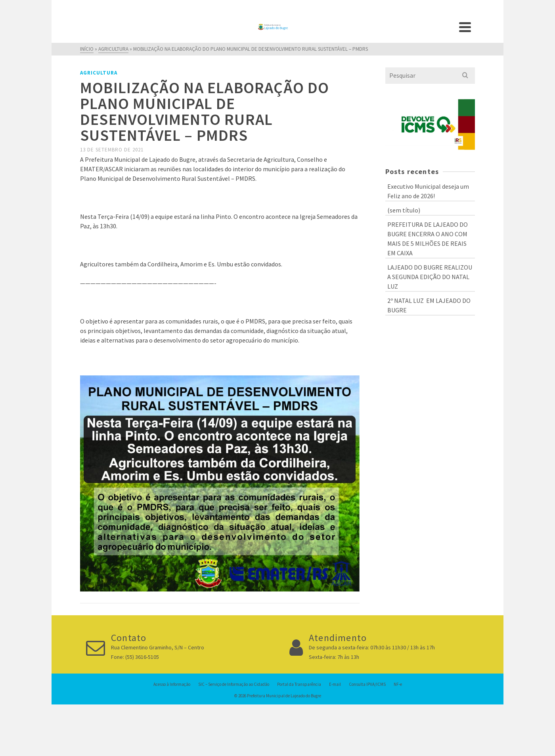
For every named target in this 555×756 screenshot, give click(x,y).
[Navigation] (465, 27)
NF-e (398, 684)
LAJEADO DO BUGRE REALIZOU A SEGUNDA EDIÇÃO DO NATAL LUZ (430, 277)
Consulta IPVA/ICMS (367, 684)
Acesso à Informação (172, 684)
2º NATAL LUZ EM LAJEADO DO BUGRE (429, 305)
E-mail (335, 684)
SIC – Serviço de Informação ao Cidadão (234, 684)
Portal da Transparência (299, 684)
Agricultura (99, 73)
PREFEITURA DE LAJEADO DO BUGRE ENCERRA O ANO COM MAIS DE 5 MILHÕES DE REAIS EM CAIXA (428, 239)
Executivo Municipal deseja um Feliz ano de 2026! (428, 191)
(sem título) (404, 210)
